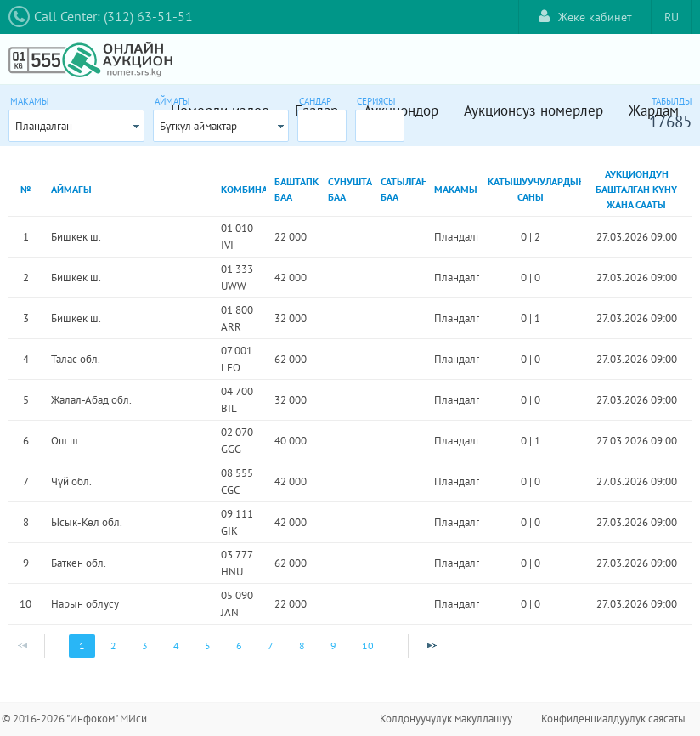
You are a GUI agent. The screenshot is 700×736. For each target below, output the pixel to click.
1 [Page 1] (82, 645)
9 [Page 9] (333, 645)
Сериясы (376, 101)
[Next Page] (432, 646)
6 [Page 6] (239, 645)
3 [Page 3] (145, 645)
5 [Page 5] (208, 645)
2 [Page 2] (113, 645)
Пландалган (44, 126)
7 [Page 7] (271, 645)
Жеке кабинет (585, 17)
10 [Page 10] (368, 645)
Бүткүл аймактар (198, 126)
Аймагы (172, 101)
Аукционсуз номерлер (533, 110)
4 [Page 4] (176, 645)
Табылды (672, 101)
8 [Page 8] (302, 645)
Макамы (29, 101)
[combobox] (76, 126)
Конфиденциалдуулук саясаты (613, 719)
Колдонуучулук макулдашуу (446, 719)
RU (672, 17)
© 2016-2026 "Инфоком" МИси (74, 719)
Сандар (315, 101)
